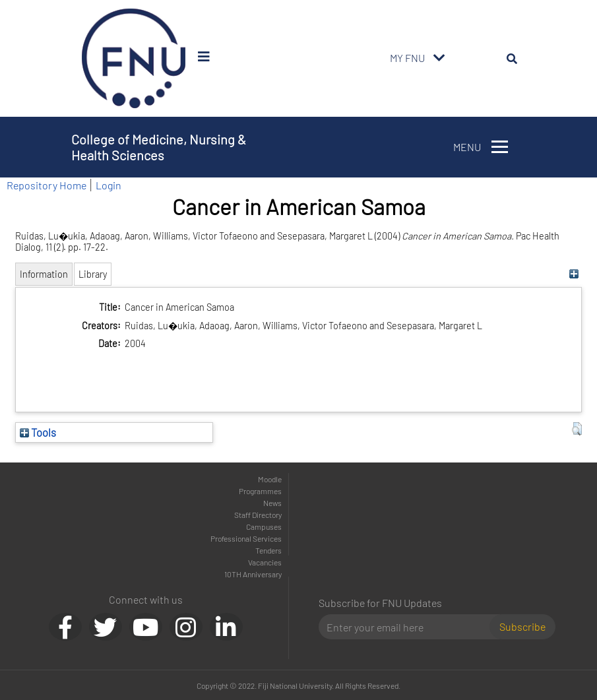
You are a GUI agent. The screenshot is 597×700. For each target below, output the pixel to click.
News (272, 503)
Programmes (260, 491)
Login (109, 185)
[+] (574, 274)
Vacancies (265, 562)
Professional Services (246, 538)
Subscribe (522, 626)
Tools (38, 432)
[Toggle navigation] (439, 58)
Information (44, 274)
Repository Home (47, 185)
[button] (577, 429)
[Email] (409, 627)
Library (93, 274)
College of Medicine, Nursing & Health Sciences (159, 147)
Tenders (268, 550)
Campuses (264, 526)
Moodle (270, 479)
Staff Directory (258, 515)
